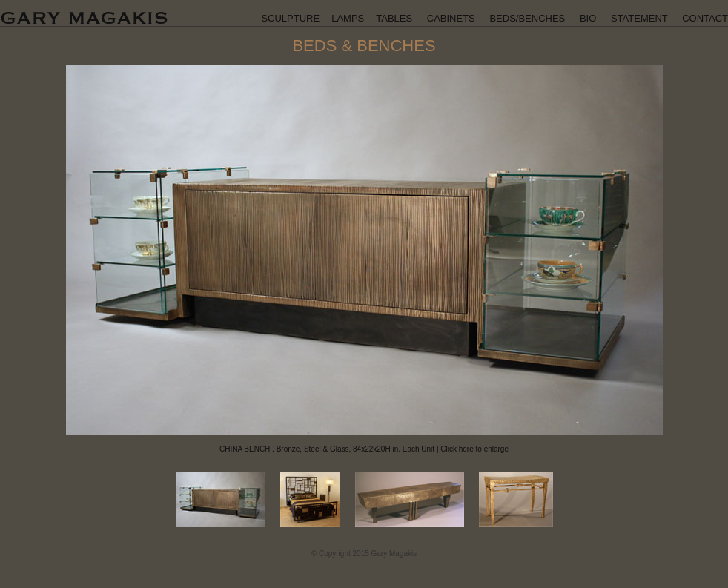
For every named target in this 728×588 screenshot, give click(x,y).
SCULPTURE (290, 18)
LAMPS (348, 18)
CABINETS (451, 18)
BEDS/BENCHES (527, 18)
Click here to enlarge (474, 449)
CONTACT (705, 18)
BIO (588, 18)
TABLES (394, 18)
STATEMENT (639, 18)
